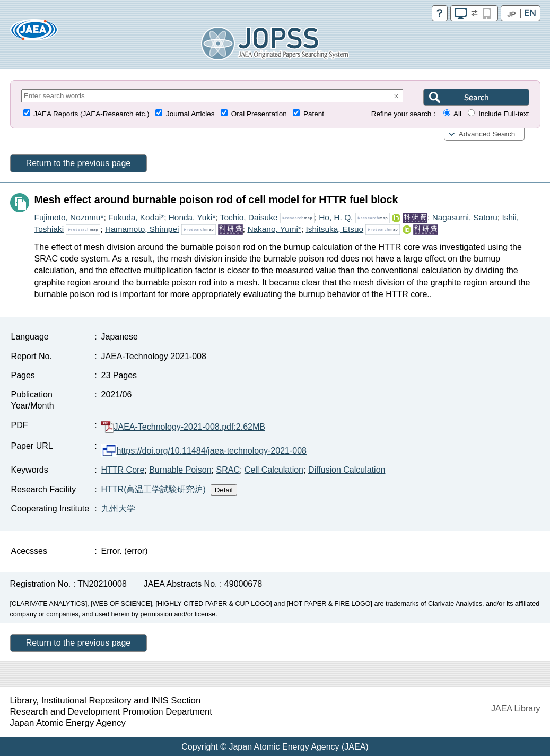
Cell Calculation (274, 470)
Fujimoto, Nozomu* (69, 217)
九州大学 (118, 509)
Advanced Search (487, 134)
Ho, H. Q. (336, 217)
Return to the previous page (78, 163)
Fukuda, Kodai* (136, 217)
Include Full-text (504, 114)
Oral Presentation (259, 114)
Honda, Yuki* (192, 217)
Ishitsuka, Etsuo (334, 229)
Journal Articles (190, 114)
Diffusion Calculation (347, 470)
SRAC (228, 470)
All (457, 114)
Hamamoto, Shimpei (142, 229)
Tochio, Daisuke (249, 217)
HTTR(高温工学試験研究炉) (154, 489)
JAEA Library (516, 709)
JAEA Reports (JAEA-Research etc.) (91, 114)
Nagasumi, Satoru (465, 217)
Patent (314, 114)
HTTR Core (123, 470)
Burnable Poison (180, 470)
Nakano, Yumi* (274, 229)
